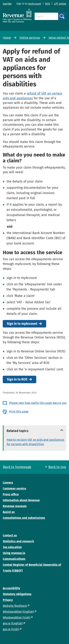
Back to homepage (17, 467)
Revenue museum (15, 506)
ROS (48, 4)
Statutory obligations (17, 594)
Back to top (57, 467)
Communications (14, 559)
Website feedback (15, 606)
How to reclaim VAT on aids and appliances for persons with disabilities (35, 442)
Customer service (14, 488)
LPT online (60, 4)
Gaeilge (7, 4)
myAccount (35, 4)
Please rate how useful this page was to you (38, 403)
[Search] (46, 16)
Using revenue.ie (14, 553)
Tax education (12, 547)
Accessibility (11, 588)
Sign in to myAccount (22, 324)
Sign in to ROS (17, 379)
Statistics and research (18, 541)
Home (7, 38)
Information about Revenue (21, 500)
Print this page (19, 412)
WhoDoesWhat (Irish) (16, 618)
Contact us (10, 535)
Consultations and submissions (24, 518)
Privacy (8, 600)
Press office (11, 494)
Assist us (9, 512)
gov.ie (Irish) (11, 629)
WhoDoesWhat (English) (18, 612)
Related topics (18, 431)
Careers (8, 483)
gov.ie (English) (13, 623)
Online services (30, 38)
